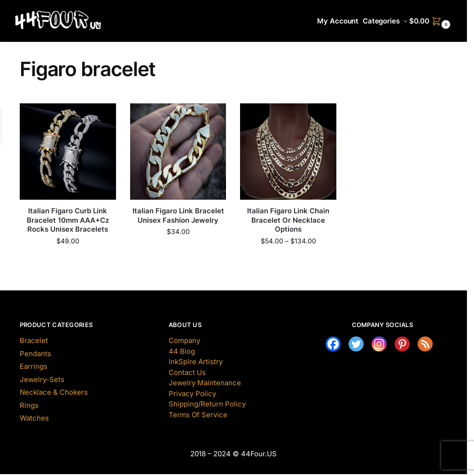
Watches (34, 418)
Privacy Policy (192, 394)
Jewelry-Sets (42, 379)
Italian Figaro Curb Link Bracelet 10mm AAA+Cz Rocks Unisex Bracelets (68, 220)
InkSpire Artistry (196, 362)
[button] (431, 21)
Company (184, 340)
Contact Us (187, 372)
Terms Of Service (198, 415)
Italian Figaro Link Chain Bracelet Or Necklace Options (288, 220)
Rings (29, 405)
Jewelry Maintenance (205, 383)
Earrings (34, 366)
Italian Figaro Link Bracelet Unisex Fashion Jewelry (178, 215)
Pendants (35, 354)
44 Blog (182, 351)
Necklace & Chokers (54, 392)
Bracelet (34, 340)
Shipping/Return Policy (207, 404)
